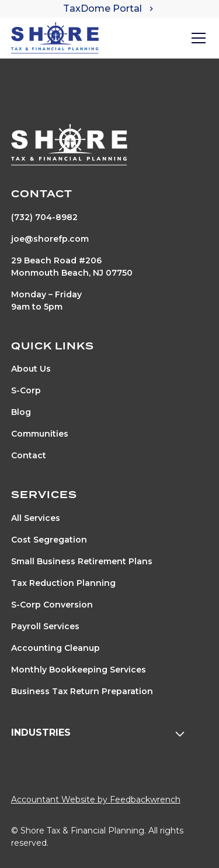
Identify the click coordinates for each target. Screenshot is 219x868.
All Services (36, 518)
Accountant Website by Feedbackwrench (96, 800)
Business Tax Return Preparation (82, 691)
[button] (196, 38)
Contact (29, 455)
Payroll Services (45, 626)
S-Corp (26, 390)
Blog (21, 412)
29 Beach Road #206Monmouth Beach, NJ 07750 (72, 267)
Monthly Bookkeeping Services (79, 670)
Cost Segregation (49, 540)
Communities (40, 434)
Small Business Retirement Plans (82, 561)
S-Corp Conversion (52, 605)
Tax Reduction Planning (63, 583)
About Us (31, 369)
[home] (55, 38)
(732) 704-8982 (44, 217)
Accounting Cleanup (55, 648)
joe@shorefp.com (50, 239)
